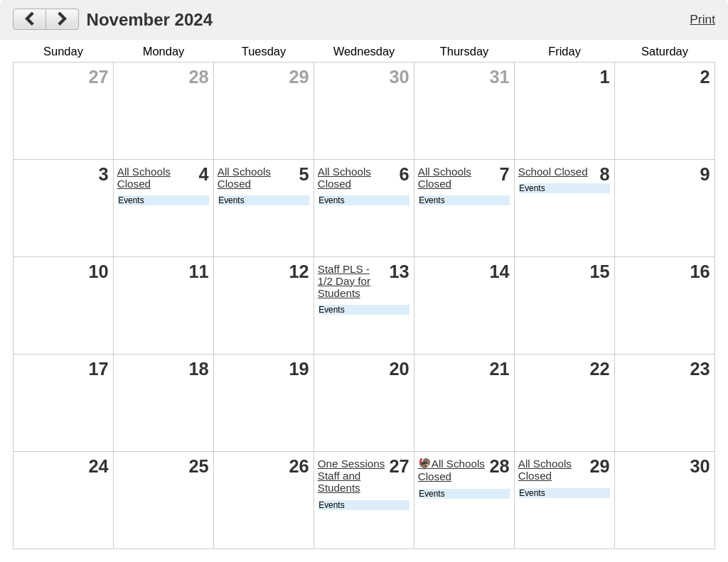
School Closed (553, 172)
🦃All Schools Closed (451, 470)
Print (702, 19)
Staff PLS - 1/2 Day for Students (344, 281)
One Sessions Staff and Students (352, 476)
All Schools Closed (144, 178)
